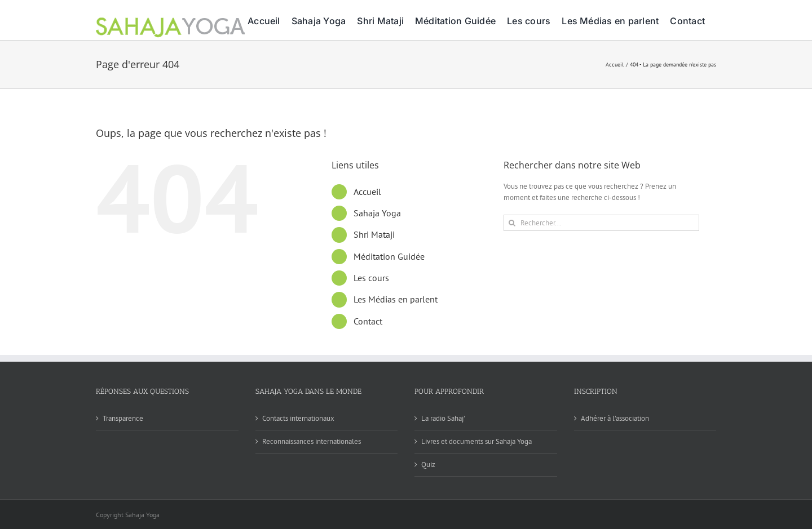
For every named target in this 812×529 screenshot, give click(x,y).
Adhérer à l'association (615, 418)
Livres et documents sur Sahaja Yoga (476, 441)
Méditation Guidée (389, 256)
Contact (368, 321)
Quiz (428, 464)
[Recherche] (512, 223)
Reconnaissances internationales (312, 441)
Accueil (367, 192)
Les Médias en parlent (396, 299)
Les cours (371, 278)
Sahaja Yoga (377, 213)
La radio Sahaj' (443, 418)
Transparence (123, 418)
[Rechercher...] (601, 223)
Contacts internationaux (298, 418)
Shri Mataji (374, 234)
